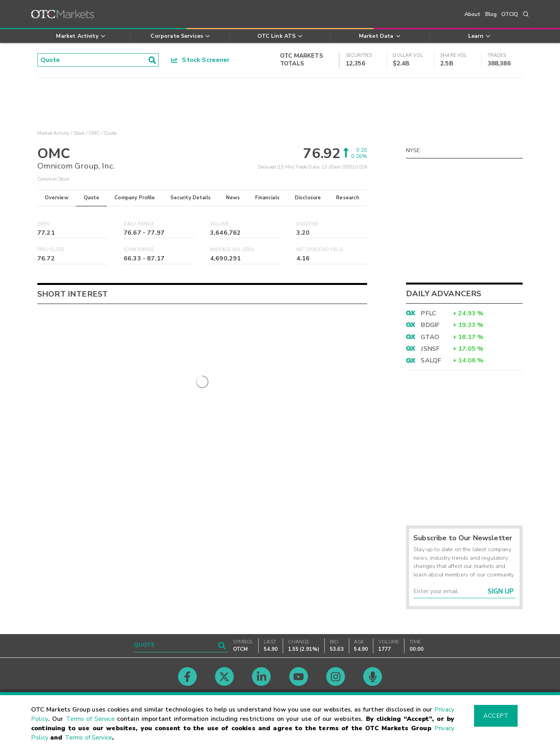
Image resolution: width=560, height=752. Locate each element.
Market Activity (53, 133)
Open (44, 224)
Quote (92, 198)
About (472, 14)
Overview (56, 198)
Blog (491, 14)
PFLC (428, 313)
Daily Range (139, 224)
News (233, 198)
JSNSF (430, 349)
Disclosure (308, 198)
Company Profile (135, 198)
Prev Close (51, 250)
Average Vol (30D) (232, 250)
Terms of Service (90, 719)
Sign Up (501, 591)
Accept (496, 716)
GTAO (430, 337)
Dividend (307, 224)
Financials (267, 198)
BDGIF (430, 325)
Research (348, 198)
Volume (220, 224)
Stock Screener (200, 60)
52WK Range (139, 250)
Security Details (191, 198)
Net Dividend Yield (320, 250)
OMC (94, 133)
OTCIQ (510, 14)
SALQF (431, 360)
